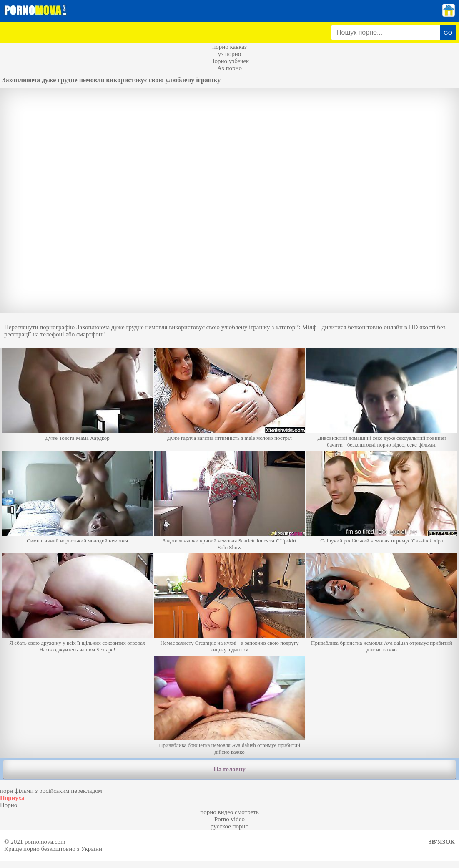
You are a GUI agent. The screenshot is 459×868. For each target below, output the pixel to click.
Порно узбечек (230, 61)
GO (448, 33)
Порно (9, 805)
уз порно (230, 54)
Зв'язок (442, 842)
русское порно (229, 826)
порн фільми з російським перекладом (51, 791)
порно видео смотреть (229, 812)
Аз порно (229, 68)
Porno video (229, 819)
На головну (229, 769)
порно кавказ (229, 47)
